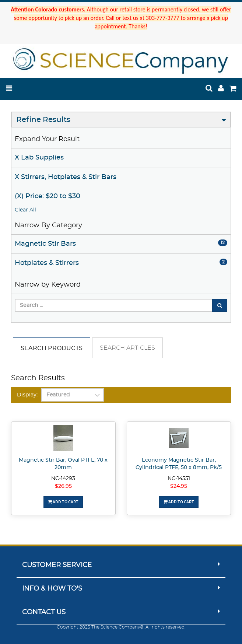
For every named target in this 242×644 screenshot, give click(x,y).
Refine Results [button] (43, 120)
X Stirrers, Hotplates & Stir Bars (66, 177)
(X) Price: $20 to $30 (48, 196)
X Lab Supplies (39, 158)
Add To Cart (63, 502)
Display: (27, 395)
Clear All (25, 210)
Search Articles (127, 348)
